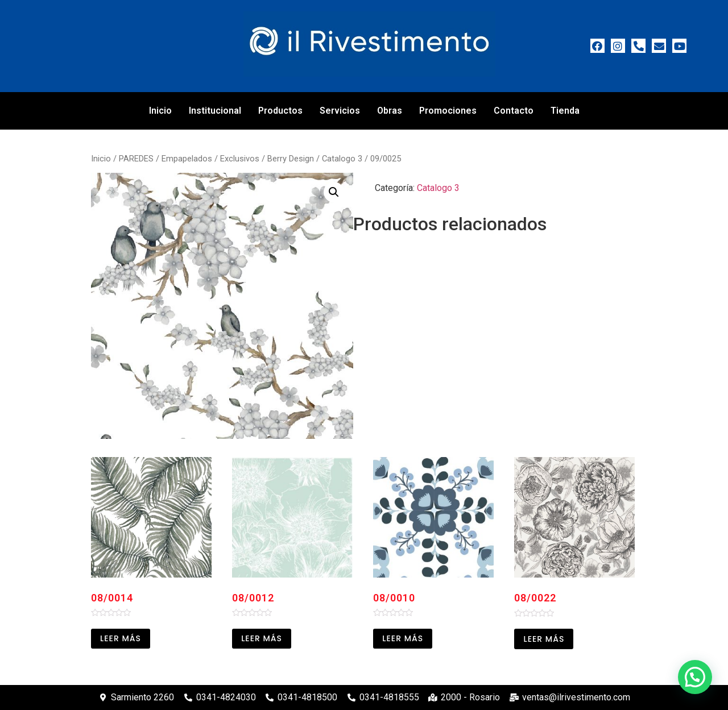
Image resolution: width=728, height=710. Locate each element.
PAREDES (136, 159)
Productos (280, 111)
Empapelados (187, 159)
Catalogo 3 (342, 159)
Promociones (448, 111)
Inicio (160, 111)
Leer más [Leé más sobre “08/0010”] (403, 638)
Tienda (565, 111)
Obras (390, 111)
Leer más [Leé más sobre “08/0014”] (121, 638)
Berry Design (291, 159)
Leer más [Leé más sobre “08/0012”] (262, 638)
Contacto (514, 111)
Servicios (340, 111)
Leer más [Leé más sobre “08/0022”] (544, 639)
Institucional (215, 111)
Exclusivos (240, 159)
